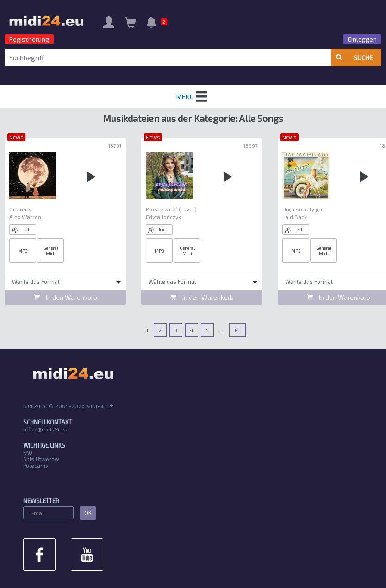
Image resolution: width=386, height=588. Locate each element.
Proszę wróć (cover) (171, 209)
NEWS (16, 137)
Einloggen (362, 39)
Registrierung (29, 39)
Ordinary (20, 209)
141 (237, 330)
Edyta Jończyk (163, 217)
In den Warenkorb (65, 297)
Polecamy (36, 465)
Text (21, 230)
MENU (193, 97)
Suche (355, 58)
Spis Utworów (41, 459)
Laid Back (295, 217)
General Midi (51, 251)
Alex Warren (25, 217)
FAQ (28, 452)
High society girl (304, 209)
